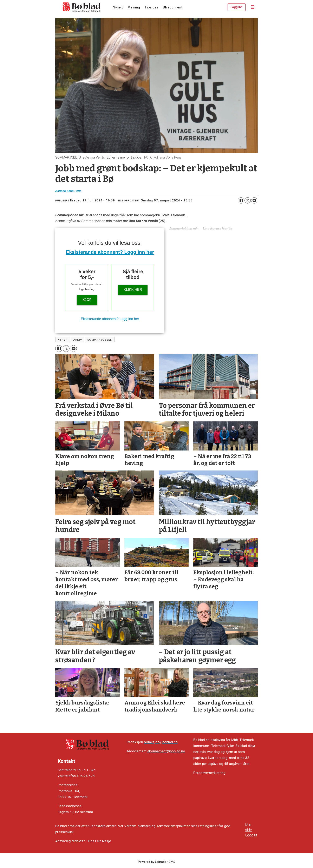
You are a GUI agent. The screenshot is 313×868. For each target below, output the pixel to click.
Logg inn (237, 7)
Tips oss (151, 7)
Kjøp (87, 300)
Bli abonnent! (173, 7)
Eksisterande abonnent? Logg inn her (110, 252)
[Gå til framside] (82, 7)
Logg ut (251, 835)
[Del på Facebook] (241, 200)
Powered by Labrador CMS (156, 862)
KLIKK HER (133, 290)
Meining (134, 7)
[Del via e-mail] (254, 200)
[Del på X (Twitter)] (248, 200)
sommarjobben (100, 340)
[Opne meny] (253, 7)
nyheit (63, 340)
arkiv (78, 340)
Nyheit (118, 7)
